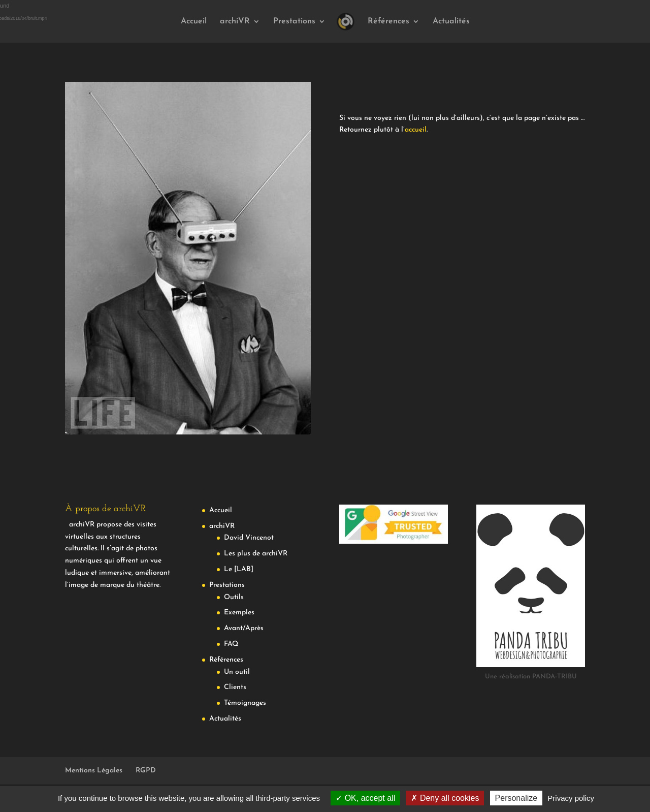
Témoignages (245, 703)
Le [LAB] (239, 569)
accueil (416, 130)
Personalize (516, 798)
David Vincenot (249, 538)
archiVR (235, 22)
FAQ (231, 644)
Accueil (194, 22)
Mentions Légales (94, 771)
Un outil (237, 672)
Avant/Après (244, 628)
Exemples (239, 613)
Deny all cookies (445, 798)
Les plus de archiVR (256, 554)
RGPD (146, 771)
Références (388, 22)
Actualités (451, 22)
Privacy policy (571, 798)
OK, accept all (365, 798)
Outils (234, 597)
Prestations (294, 22)
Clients (235, 687)
